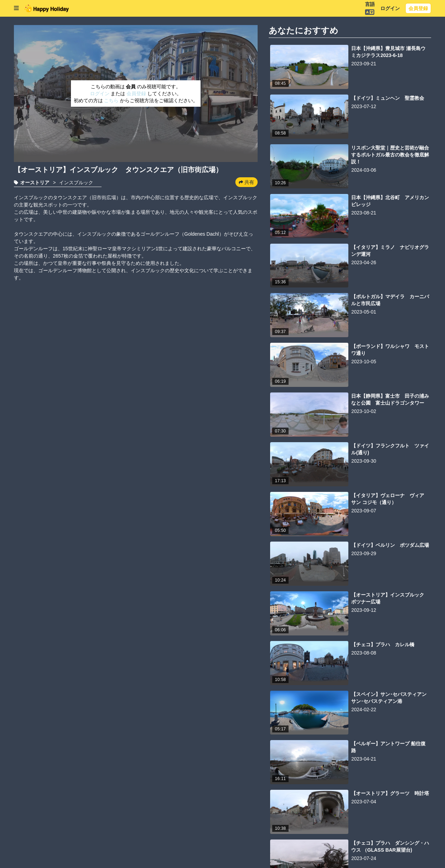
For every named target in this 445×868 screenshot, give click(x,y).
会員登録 (418, 8)
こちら (112, 100)
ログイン (390, 8)
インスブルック (76, 182)
